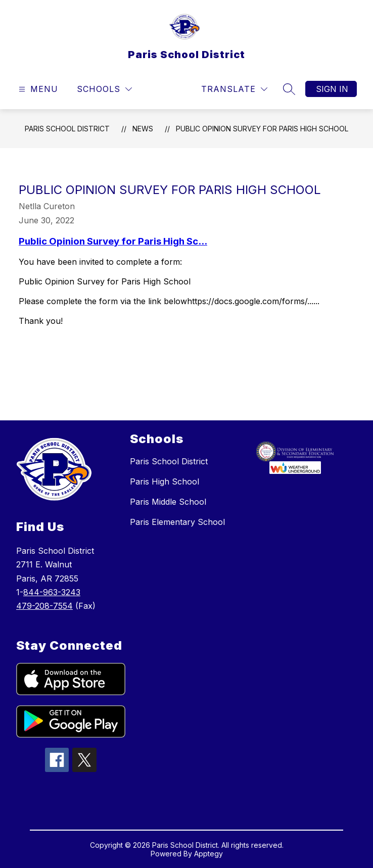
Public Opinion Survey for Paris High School (262, 129)
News (143, 129)
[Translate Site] (234, 89)
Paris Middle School (168, 502)
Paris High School (165, 481)
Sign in (332, 89)
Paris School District (67, 129)
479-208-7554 (44, 606)
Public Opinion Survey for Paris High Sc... (113, 241)
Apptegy (208, 854)
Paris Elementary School (177, 522)
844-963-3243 (52, 592)
